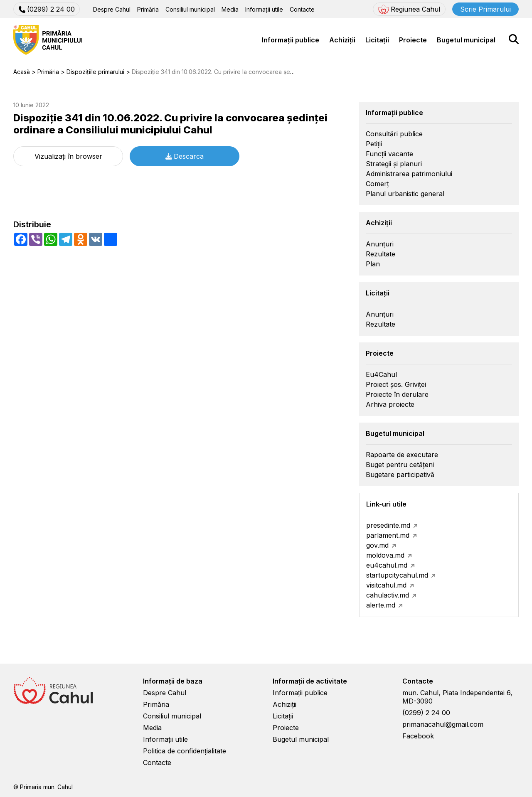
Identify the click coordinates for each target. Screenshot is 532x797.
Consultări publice (394, 134)
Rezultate (381, 254)
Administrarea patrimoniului (409, 174)
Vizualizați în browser (68, 156)
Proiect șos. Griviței (396, 384)
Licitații (377, 40)
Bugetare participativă (400, 475)
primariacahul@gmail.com (443, 724)
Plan (373, 264)
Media (230, 9)
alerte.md (381, 605)
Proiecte (413, 40)
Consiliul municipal (190, 9)
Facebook (418, 736)
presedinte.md (388, 525)
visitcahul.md (386, 585)
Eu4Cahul (381, 374)
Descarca (185, 156)
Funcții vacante (389, 154)
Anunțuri (380, 244)
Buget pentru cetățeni (400, 465)
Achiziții (342, 40)
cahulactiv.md (388, 595)
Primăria (148, 9)
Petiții (374, 144)
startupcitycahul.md (397, 575)
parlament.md (388, 535)
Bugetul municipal (466, 40)
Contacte (302, 9)
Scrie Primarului (485, 9)
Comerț (377, 184)
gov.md (377, 545)
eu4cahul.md (387, 565)
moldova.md (385, 555)
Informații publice (291, 40)
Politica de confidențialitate (185, 751)
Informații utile (264, 9)
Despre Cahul (112, 9)
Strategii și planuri (394, 164)
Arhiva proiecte (390, 404)
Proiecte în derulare (397, 394)
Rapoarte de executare (402, 455)
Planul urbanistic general (405, 194)
